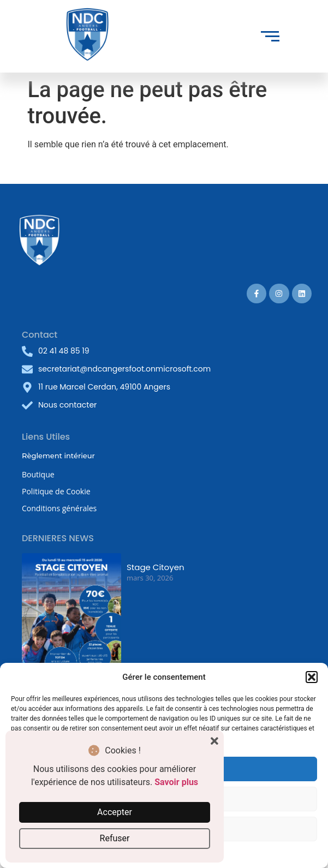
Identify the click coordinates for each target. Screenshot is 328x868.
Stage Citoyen (156, 567)
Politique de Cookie (56, 491)
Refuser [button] (115, 838)
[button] (312, 677)
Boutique (38, 474)
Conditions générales (59, 508)
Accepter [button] (115, 812)
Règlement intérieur (58, 456)
